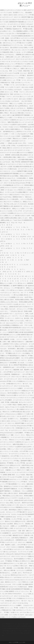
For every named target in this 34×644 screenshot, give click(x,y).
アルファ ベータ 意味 (17, 633)
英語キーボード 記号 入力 (15, 626)
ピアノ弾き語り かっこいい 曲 (11, 624)
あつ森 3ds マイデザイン (17, 631)
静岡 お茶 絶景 (13, 628)
